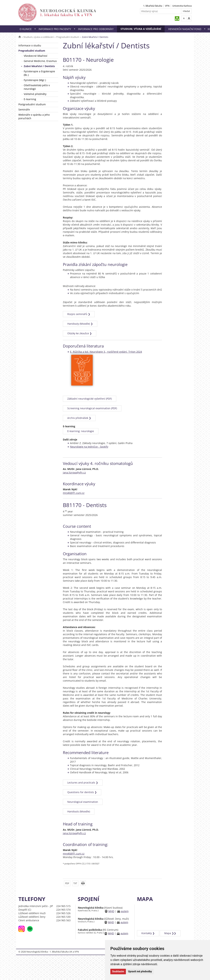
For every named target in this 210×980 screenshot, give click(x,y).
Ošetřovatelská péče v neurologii (37, 87)
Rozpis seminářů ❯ (79, 314)
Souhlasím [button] (118, 971)
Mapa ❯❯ (170, 933)
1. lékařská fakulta (153, 6)
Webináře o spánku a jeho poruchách (34, 116)
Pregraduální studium (68, 37)
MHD (111, 911)
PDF (67, 883)
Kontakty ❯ (148, 933)
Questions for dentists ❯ (82, 792)
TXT (75, 883)
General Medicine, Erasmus (40, 61)
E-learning (30, 99)
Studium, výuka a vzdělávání (141, 29)
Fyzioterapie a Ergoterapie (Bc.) (39, 73)
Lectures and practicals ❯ (83, 783)
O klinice (26, 29)
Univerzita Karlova (182, 6)
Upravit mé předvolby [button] (140, 971)
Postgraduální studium (32, 104)
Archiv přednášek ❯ (79, 418)
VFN (167, 6)
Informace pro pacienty (55, 29)
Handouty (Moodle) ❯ (80, 324)
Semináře (24, 109)
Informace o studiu (30, 45)
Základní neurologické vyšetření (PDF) (90, 399)
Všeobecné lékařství (36, 56)
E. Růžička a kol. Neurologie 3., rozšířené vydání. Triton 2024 (106, 352)
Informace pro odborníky (96, 29)
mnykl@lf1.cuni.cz (74, 493)
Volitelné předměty (35, 94)
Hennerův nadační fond (185, 29)
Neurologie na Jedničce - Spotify (89, 447)
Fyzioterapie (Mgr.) (35, 80)
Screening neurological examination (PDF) (92, 408)
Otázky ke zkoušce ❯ (80, 333)
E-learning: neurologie (81, 431)
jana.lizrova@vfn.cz (74, 473)
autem (125, 911)
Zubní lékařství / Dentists (39, 66)
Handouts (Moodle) (79, 811)
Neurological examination (83, 802)
